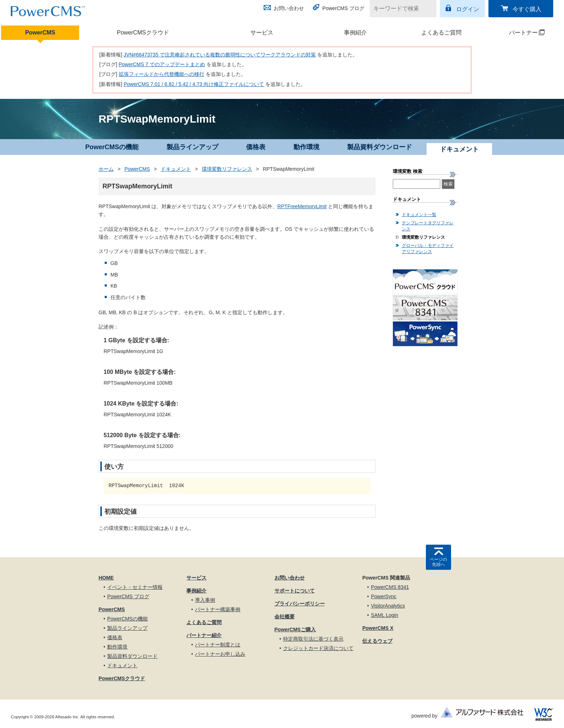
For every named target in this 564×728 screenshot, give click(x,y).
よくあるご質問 (441, 33)
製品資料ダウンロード (379, 147)
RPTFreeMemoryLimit (302, 206)
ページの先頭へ (438, 562)
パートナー (517, 33)
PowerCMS (40, 33)
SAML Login (385, 615)
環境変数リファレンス (227, 169)
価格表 (256, 147)
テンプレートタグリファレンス (428, 226)
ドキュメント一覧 (419, 215)
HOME (106, 578)
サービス (262, 33)
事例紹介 (355, 33)
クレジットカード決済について (318, 648)
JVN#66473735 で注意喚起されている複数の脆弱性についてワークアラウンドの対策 (220, 55)
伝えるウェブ (377, 641)
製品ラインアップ (192, 147)
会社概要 (285, 617)
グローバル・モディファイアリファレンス (428, 249)
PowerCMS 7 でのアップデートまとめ (162, 64)
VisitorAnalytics (388, 606)
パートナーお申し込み (220, 654)
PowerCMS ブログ (343, 8)
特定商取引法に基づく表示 (313, 639)
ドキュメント (176, 169)
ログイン (468, 9)
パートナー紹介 (204, 635)
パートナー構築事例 (218, 609)
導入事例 (205, 600)
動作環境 (306, 147)
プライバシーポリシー (300, 604)
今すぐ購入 (527, 9)
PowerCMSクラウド (143, 33)
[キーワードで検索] (399, 9)
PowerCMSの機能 (112, 147)
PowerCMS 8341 (390, 587)
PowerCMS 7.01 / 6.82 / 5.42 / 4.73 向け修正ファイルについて (194, 84)
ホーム (106, 169)
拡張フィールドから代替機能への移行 (162, 74)
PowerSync (384, 596)
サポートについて (295, 591)
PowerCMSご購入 (295, 629)
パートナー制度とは (218, 645)
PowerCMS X (378, 628)
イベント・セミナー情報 (135, 587)
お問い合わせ (289, 8)
